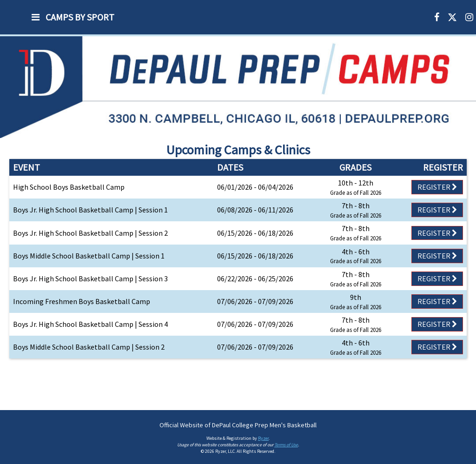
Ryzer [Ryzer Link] (263, 438)
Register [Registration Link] (437, 187)
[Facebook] (437, 17)
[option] (238, 86)
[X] (452, 17)
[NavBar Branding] (9, 17)
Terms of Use (286, 445)
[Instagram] (469, 17)
